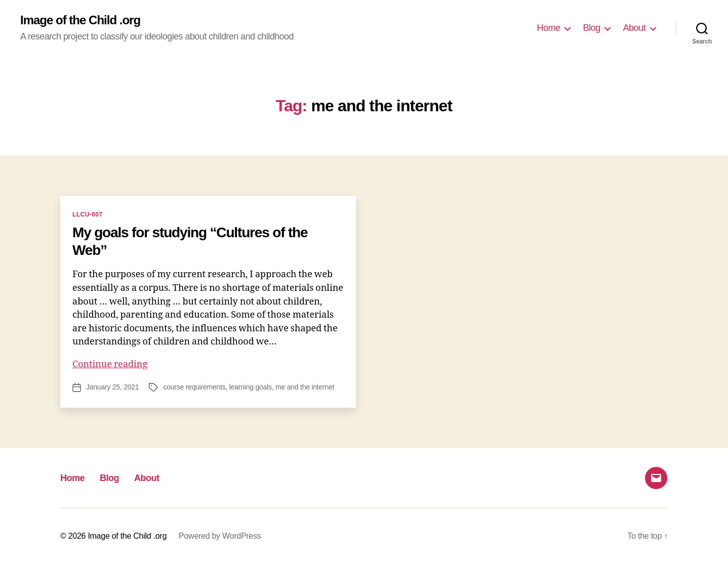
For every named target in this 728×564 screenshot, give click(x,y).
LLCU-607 (88, 214)
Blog (591, 28)
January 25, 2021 (112, 387)
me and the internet (305, 387)
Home (548, 28)
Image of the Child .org (80, 20)
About (634, 28)
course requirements (194, 387)
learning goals (251, 387)
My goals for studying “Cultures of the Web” (190, 241)
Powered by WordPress (220, 536)
